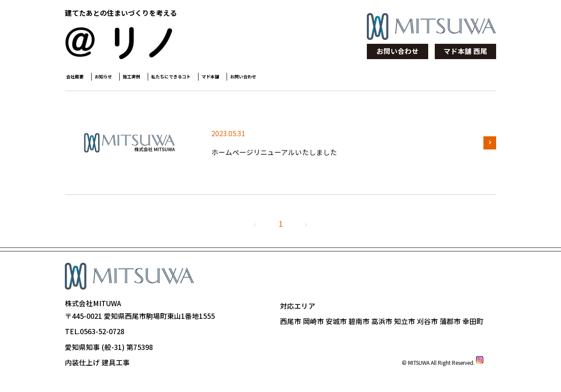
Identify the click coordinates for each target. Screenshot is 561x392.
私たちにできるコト (234, 79)
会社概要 (81, 79)
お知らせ (126, 79)
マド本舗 (297, 79)
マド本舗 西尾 (465, 51)
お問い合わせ (398, 51)
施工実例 (171, 79)
